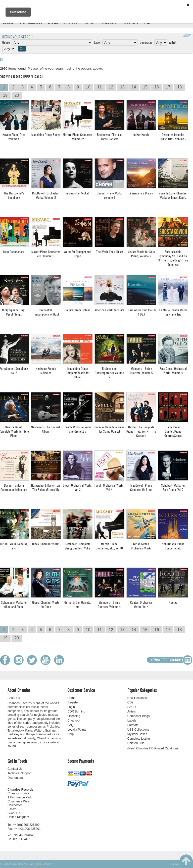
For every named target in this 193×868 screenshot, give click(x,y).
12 (111, 87)
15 (145, 87)
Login (71, 707)
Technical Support (19, 773)
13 (122, 87)
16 (157, 87)
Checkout (74, 721)
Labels (132, 721)
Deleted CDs (136, 743)
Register (73, 702)
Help (70, 734)
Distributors (15, 778)
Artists (132, 711)
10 (88, 87)
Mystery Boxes (137, 734)
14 (134, 87)
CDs (130, 702)
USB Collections (138, 730)
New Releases (137, 698)
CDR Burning (76, 711)
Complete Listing (139, 739)
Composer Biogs (139, 716)
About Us (14, 698)
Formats (133, 725)
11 (100, 87)
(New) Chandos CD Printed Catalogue (153, 748)
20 (17, 95)
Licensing (74, 716)
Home (71, 698)
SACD (132, 707)
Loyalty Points (77, 730)
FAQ (70, 725)
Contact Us (15, 769)
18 (179, 87)
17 (168, 87)
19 (5, 95)
